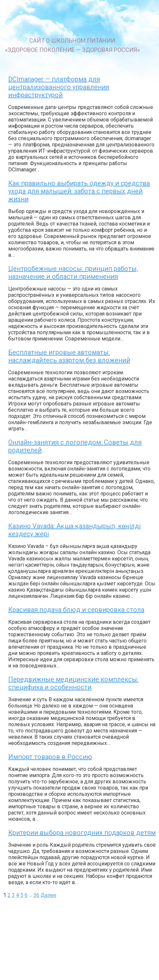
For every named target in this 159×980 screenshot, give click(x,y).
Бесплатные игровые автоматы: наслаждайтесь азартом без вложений (69, 356)
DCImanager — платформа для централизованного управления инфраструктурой (59, 87)
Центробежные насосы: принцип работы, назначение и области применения (73, 272)
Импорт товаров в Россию (50, 757)
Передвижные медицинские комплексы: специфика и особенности (73, 683)
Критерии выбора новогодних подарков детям (82, 833)
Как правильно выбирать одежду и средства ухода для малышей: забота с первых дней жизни (79, 191)
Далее (49, 895)
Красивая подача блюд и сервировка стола (76, 610)
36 (36, 895)
